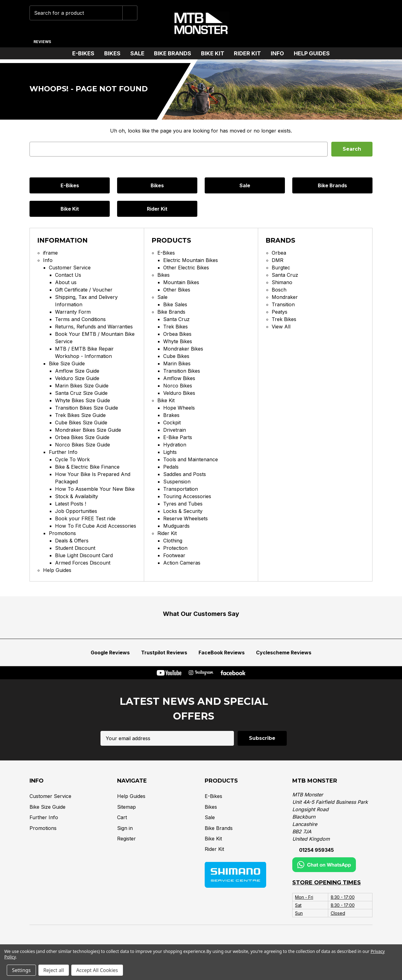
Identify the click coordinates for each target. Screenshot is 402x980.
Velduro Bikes (179, 393)
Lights (170, 452)
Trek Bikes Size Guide (80, 415)
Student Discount (75, 548)
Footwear (174, 555)
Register (126, 839)
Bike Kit (215, 53)
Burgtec (281, 268)
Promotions (62, 533)
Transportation (181, 489)
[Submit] (130, 13)
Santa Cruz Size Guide (81, 393)
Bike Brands (175, 53)
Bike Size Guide (67, 363)
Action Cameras (182, 563)
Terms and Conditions (80, 319)
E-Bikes (86, 53)
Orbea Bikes (177, 334)
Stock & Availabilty (77, 496)
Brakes (171, 415)
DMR (278, 260)
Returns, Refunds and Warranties (94, 327)
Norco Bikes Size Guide (83, 445)
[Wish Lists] (326, 24)
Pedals (171, 467)
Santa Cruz (176, 319)
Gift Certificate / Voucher (84, 290)
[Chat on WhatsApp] (307, 24)
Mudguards (176, 526)
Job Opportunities (76, 511)
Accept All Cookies (97, 970)
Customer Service (70, 268)
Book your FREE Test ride (85, 518)
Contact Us (68, 275)
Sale (140, 53)
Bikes (115, 53)
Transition (283, 304)
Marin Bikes (177, 363)
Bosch (279, 290)
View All (281, 327)
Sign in (125, 828)
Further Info (63, 452)
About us (66, 282)
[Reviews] (42, 39)
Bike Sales (175, 304)
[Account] (345, 24)
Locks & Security (183, 511)
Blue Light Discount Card (84, 555)
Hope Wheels (179, 408)
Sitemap (126, 807)
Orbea (279, 253)
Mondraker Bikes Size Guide (88, 430)
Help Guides (312, 53)
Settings (21, 970)
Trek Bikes (175, 327)
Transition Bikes (182, 371)
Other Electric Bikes (186, 268)
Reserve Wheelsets (185, 518)
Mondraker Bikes (183, 349)
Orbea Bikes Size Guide (82, 437)
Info (280, 53)
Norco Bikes (178, 386)
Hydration (175, 445)
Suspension (177, 482)
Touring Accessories (187, 496)
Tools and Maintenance (191, 459)
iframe (50, 253)
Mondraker (285, 297)
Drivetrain (175, 430)
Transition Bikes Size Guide (87, 408)
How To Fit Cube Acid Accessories (96, 526)
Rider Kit (250, 53)
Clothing (173, 541)
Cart (122, 817)
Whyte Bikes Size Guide (83, 400)
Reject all (54, 970)
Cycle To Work (72, 459)
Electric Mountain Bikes (191, 260)
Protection (175, 548)
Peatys (280, 312)
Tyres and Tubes (183, 504)
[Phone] (287, 24)
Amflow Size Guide (77, 371)
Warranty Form (73, 312)
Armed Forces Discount (83, 563)
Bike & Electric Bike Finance (87, 467)
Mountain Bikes (181, 282)
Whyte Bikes (178, 341)
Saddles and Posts (185, 474)
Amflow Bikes (179, 378)
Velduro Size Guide (77, 378)
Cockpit (172, 423)
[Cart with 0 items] (364, 24)
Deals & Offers (72, 541)
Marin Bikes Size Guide (82, 386)
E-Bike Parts (178, 437)
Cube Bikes (176, 356)
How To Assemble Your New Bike (95, 489)
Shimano (282, 282)
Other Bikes (177, 290)
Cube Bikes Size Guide (81, 423)
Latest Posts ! (71, 504)
